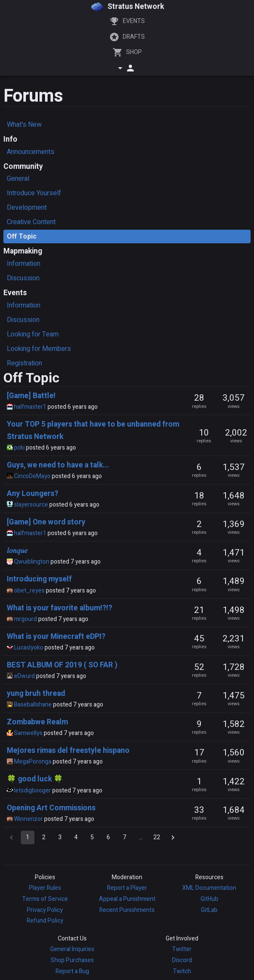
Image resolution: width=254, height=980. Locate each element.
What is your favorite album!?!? (59, 608)
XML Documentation (209, 888)
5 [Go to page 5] (92, 838)
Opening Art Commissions (51, 808)
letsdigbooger (32, 791)
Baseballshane (33, 705)
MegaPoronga (33, 762)
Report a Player (127, 888)
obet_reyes (29, 591)
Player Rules (45, 888)
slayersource (31, 505)
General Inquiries (72, 949)
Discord (182, 960)
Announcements (31, 152)
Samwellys (28, 733)
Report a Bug (72, 971)
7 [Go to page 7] (124, 838)
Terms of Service (45, 899)
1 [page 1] (28, 838)
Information (24, 264)
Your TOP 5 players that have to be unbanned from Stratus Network (93, 430)
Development (27, 208)
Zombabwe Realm (37, 722)
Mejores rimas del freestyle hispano (68, 751)
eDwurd (24, 676)
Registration (24, 363)
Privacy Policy (45, 910)
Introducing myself (39, 579)
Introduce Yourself (34, 193)
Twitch (182, 971)
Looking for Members (39, 349)
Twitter (182, 949)
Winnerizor (28, 819)
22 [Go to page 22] (157, 838)
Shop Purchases (72, 960)
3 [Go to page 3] (60, 838)
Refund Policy (45, 921)
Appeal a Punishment (127, 899)
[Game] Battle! (31, 396)
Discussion (23, 278)
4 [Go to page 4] (76, 838)
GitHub (209, 899)
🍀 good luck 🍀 (35, 779)
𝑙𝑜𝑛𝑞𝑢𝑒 (17, 551)
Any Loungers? (32, 494)
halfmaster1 (30, 407)
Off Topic (22, 236)
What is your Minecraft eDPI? (56, 637)
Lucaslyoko (29, 648)
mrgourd (25, 619)
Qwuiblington (32, 562)
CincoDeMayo (32, 476)
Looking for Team (33, 334)
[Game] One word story (46, 522)
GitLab (209, 910)
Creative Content (31, 222)
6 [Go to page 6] (108, 838)
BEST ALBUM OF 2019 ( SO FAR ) (62, 665)
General (18, 179)
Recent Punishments (127, 910)
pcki (19, 448)
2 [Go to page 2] (44, 838)
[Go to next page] (173, 838)
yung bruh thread (36, 694)
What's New (24, 125)
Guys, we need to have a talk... (58, 465)
